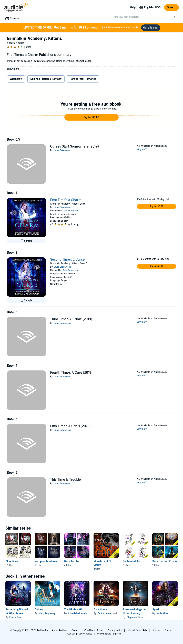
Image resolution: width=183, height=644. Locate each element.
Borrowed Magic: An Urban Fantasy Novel (135, 613)
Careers (75, 630)
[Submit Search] (176, 17)
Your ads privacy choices (79, 634)
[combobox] (145, 17)
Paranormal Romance (83, 79)
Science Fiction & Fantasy (46, 79)
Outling (39, 610)
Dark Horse (100, 610)
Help (133, 7)
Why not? (142, 149)
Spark (156, 610)
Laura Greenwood (62, 150)
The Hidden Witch (75, 610)
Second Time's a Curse (67, 260)
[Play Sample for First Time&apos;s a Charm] (26, 241)
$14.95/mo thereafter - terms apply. (81, 28)
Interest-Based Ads (137, 630)
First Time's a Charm (66, 200)
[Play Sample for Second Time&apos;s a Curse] (26, 301)
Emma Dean (16, 617)
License (156, 630)
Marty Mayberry (47, 614)
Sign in (172, 7)
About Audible (59, 630)
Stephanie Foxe (135, 617)
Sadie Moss (162, 614)
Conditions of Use (93, 630)
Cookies (169, 630)
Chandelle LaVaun (78, 614)
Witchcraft (16, 79)
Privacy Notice (115, 630)
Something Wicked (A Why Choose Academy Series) (17, 613)
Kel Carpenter (105, 614)
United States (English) (109, 634)
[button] (14, 69)
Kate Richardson (71, 211)
